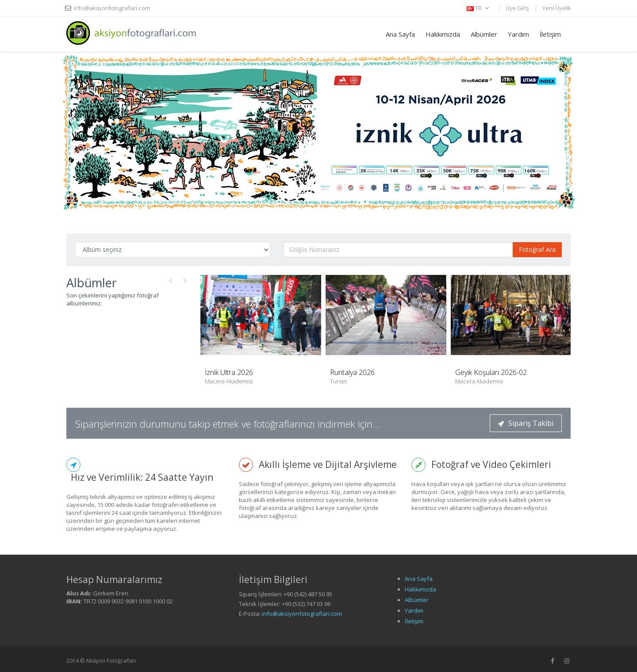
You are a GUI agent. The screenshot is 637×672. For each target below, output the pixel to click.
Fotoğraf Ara (537, 249)
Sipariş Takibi (526, 423)
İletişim (550, 34)
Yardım (518, 34)
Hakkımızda (443, 34)
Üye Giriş (517, 8)
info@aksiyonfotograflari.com (302, 614)
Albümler (484, 34)
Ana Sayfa (400, 34)
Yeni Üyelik (556, 8)
